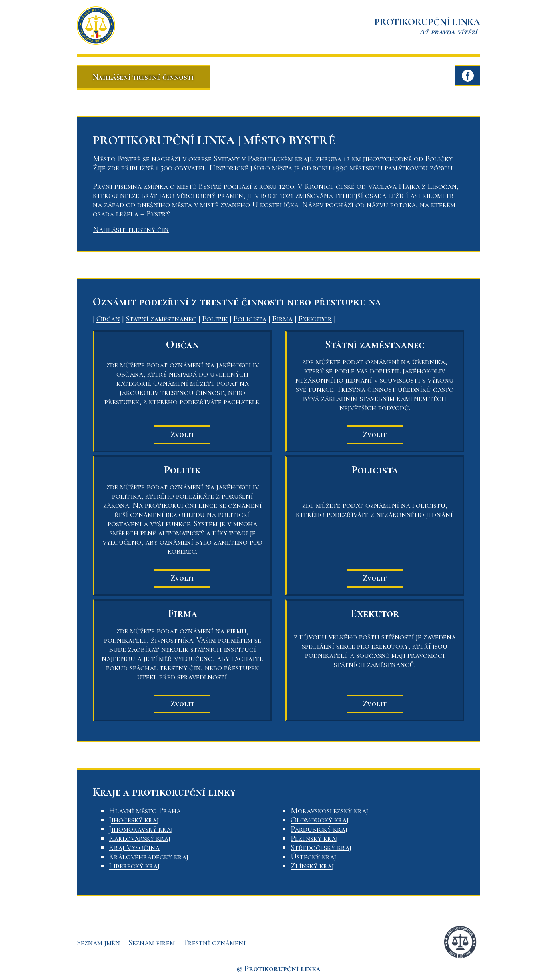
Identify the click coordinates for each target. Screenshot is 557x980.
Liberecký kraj (134, 866)
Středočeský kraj (321, 848)
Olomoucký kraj (320, 820)
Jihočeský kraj (134, 820)
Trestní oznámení (214, 943)
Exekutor (315, 319)
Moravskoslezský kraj (329, 811)
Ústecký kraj (313, 857)
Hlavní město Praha (145, 811)
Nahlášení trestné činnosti (143, 77)
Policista (250, 319)
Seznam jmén (98, 943)
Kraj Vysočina (134, 848)
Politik (215, 319)
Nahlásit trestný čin (131, 230)
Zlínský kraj (312, 866)
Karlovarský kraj (140, 838)
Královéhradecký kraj (149, 857)
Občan (108, 319)
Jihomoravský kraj (141, 829)
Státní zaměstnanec (161, 319)
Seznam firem (152, 943)
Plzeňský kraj (314, 838)
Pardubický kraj (319, 829)
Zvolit (182, 435)
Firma (282, 319)
